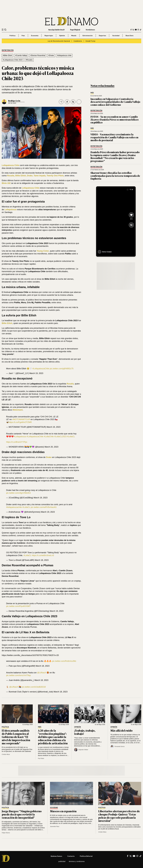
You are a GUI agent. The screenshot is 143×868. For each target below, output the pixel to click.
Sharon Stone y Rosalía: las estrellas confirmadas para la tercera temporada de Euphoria (115, 176)
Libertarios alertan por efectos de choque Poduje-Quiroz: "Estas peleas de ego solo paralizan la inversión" (119, 816)
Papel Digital (75, 30)
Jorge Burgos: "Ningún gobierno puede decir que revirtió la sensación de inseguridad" (22, 814)
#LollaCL (71, 437)
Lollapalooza (10, 210)
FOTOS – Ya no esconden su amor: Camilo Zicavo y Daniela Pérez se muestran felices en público (115, 120)
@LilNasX (42, 673)
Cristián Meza (6, 754)
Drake (49, 457)
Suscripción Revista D (56, 30)
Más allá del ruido (121, 730)
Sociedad (116, 36)
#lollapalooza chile (64, 55)
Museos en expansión (63, 811)
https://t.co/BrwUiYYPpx (17, 442)
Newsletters (90, 30)
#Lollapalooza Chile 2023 (13, 60)
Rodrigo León (14, 101)
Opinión (62, 36)
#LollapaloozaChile (41, 369)
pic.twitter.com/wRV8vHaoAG (44, 507)
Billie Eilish (7, 323)
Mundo (74, 36)
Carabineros (78, 41)
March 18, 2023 (42, 560)
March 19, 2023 (36, 373)
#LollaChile (49, 437)
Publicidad (62, 861)
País (23, 36)
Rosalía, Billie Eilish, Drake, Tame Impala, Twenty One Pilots (35, 176)
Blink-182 (6, 183)
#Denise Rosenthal (38, 55)
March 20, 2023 (51, 447)
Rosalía (70, 384)
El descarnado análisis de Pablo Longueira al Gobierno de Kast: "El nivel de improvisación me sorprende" (16, 737)
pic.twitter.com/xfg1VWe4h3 (18, 493)
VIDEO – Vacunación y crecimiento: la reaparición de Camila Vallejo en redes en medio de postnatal (114, 137)
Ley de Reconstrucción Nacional (59, 41)
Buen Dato (130, 36)
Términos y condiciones (77, 861)
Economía (35, 36)
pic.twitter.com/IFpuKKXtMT (18, 606)
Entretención (88, 36)
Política (12, 36)
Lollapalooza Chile (10, 165)
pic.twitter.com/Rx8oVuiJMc (64, 661)
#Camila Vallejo (21, 55)
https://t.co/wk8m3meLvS (43, 555)
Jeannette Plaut (55, 827)
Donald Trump (90, 41)
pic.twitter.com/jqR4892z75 (62, 369)
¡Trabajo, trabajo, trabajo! (85, 732)
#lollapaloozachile (14, 507)
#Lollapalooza (20, 437)
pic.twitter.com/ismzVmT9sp (18, 675)
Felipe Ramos (6, 833)
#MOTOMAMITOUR (21, 419)
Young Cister (43, 251)
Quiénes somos (56, 856)
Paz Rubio (41, 758)
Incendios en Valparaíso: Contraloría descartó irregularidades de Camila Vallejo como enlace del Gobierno (115, 102)
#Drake (51, 55)
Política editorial (86, 856)
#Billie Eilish (7, 55)
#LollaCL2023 (60, 437)
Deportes (102, 36)
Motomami (18, 410)
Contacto (71, 856)
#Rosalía (29, 60)
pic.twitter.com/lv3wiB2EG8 (34, 687)
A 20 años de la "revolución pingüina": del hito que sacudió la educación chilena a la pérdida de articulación (53, 737)
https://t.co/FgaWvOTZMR (20, 422)
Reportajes (49, 36)
